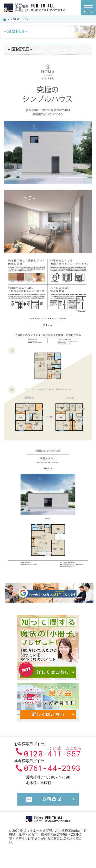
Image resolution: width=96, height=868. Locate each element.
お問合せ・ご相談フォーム (48, 799)
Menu (88, 8)
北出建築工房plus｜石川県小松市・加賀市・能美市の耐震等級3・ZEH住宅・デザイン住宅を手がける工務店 (48, 835)
